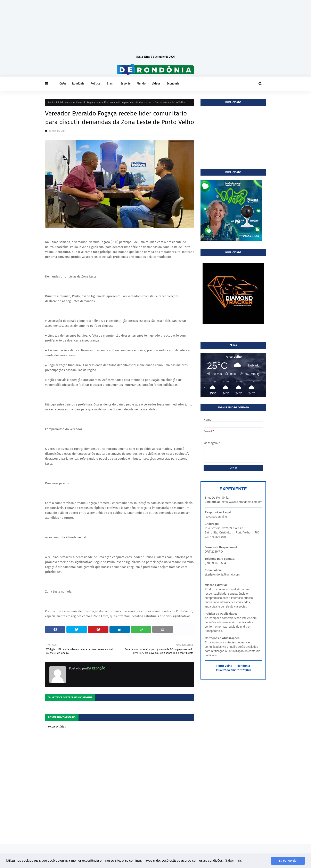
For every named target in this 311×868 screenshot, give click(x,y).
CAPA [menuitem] (63, 84)
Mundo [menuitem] (141, 84)
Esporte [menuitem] (126, 84)
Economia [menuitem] (173, 84)
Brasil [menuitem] (111, 84)
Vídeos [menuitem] (156, 84)
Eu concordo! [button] (288, 861)
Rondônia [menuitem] (78, 84)
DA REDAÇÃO (96, 668)
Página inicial (56, 103)
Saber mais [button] (233, 861)
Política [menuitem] (96, 84)
